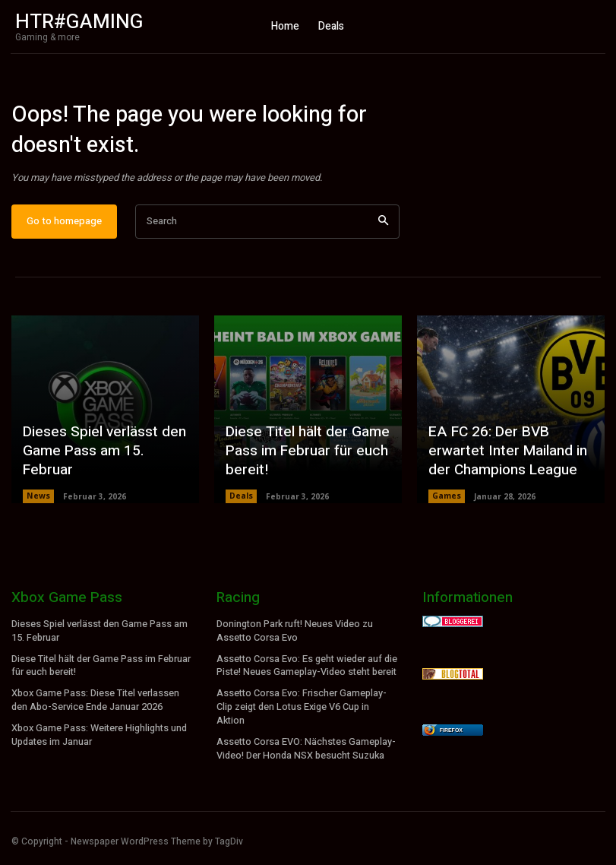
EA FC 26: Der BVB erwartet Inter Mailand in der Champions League (503, 461)
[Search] (383, 230)
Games (447, 505)
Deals (241, 505)
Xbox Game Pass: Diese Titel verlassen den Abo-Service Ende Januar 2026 (95, 705)
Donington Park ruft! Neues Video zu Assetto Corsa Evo (294, 639)
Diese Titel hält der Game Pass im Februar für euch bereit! (303, 461)
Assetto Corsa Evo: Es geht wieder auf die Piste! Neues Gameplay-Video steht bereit (306, 672)
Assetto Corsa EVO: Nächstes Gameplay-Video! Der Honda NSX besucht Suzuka (305, 751)
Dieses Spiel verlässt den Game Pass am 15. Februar (105, 470)
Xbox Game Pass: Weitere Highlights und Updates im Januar (98, 738)
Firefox (451, 738)
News (38, 505)
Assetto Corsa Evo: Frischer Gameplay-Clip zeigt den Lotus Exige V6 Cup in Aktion (301, 711)
